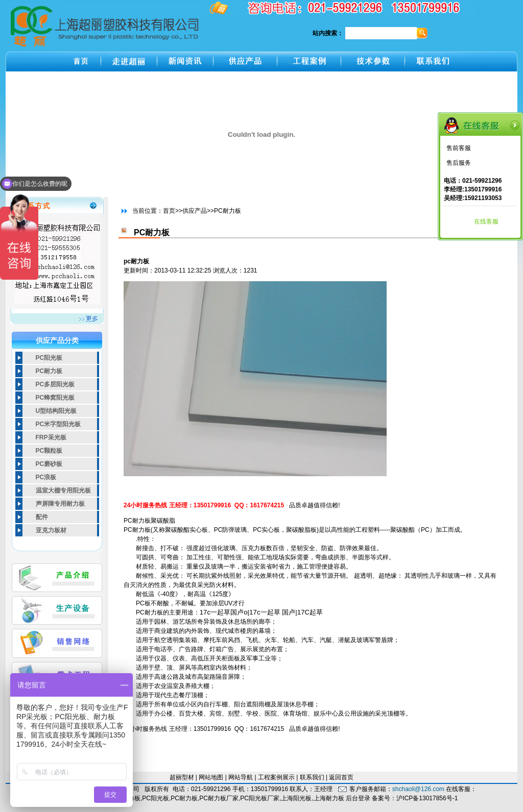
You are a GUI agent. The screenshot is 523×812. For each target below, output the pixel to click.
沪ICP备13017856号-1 (427, 798)
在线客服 (486, 222)
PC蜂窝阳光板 (55, 398)
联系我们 (312, 777)
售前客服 (459, 148)
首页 (169, 211)
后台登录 (358, 798)
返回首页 (341, 777)
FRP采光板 (51, 437)
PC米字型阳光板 (58, 424)
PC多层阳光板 (55, 384)
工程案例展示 (276, 777)
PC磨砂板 (49, 464)
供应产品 (195, 211)
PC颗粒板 (49, 451)
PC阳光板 (49, 358)
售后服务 (459, 163)
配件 (42, 517)
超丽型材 (182, 777)
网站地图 (211, 777)
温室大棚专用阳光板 (63, 490)
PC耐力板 (49, 371)
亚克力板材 (51, 530)
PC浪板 (46, 477)
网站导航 (241, 777)
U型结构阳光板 (56, 411)
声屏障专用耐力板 (60, 504)
